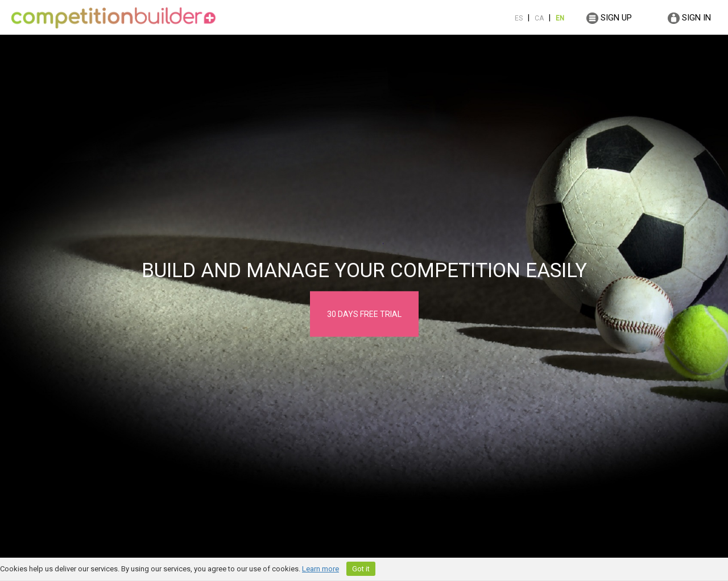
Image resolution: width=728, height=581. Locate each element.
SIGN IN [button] (689, 18)
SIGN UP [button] (609, 18)
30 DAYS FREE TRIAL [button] (364, 314)
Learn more (320, 569)
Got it (361, 569)
